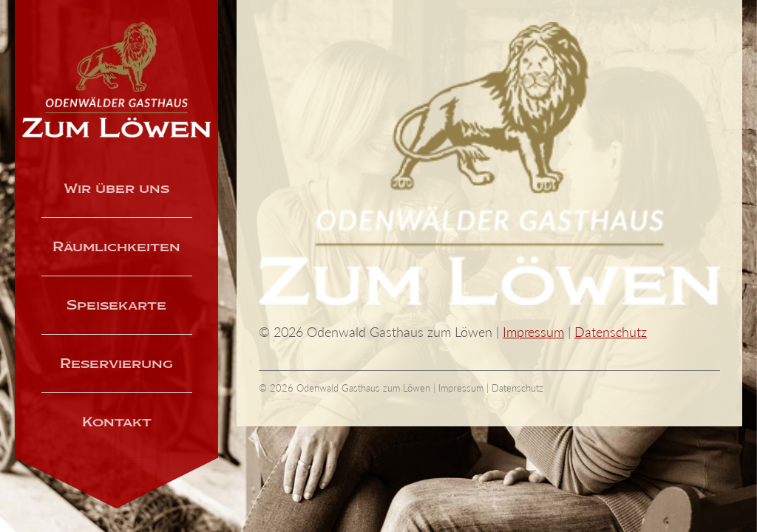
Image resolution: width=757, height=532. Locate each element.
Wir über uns (116, 188)
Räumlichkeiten (116, 247)
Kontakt (117, 422)
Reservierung (116, 364)
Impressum (533, 331)
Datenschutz (611, 331)
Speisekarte (116, 305)
